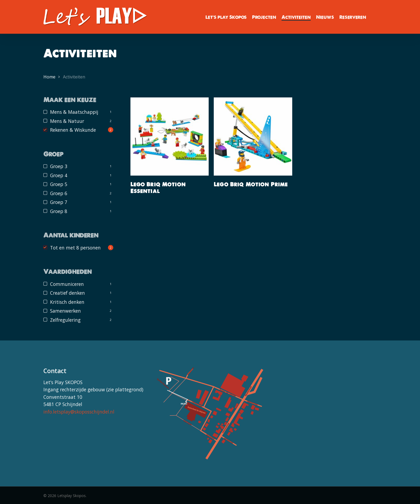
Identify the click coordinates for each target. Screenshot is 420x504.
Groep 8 (59, 211)
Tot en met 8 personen (75, 248)
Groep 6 (59, 193)
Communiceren (67, 284)
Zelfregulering (65, 320)
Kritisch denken (67, 302)
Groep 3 (59, 166)
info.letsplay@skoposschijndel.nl (79, 412)
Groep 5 (59, 184)
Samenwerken (65, 311)
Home (49, 77)
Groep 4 (59, 175)
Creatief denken (67, 293)
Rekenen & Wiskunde (73, 130)
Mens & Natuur (67, 121)
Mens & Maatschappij (74, 112)
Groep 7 (59, 202)
